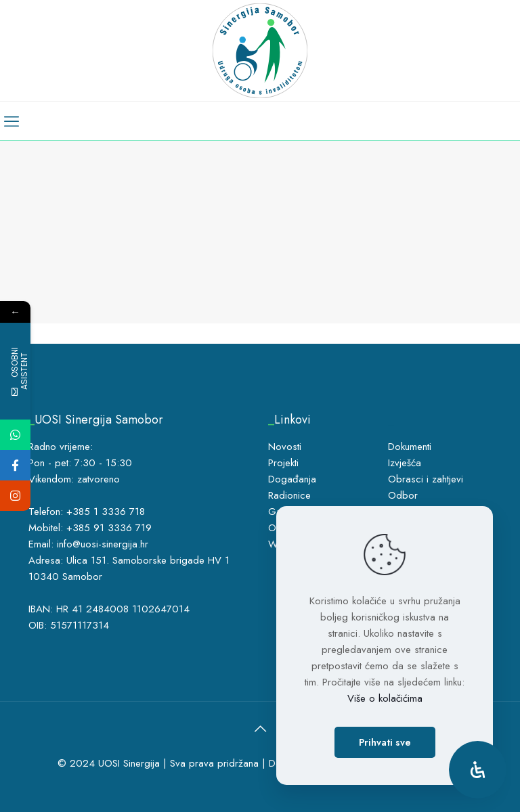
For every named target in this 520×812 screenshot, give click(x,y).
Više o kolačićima (385, 698)
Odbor (403, 495)
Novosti (285, 447)
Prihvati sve (385, 742)
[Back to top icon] (260, 729)
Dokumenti (410, 447)
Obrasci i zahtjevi (426, 479)
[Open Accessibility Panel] (478, 770)
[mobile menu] (12, 121)
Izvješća (405, 463)
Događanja (292, 479)
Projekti (283, 463)
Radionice (289, 495)
